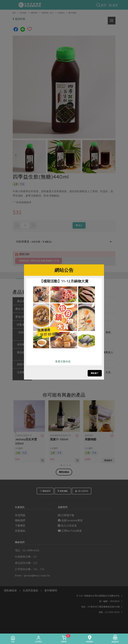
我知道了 (95, 373)
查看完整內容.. (63, 361)
